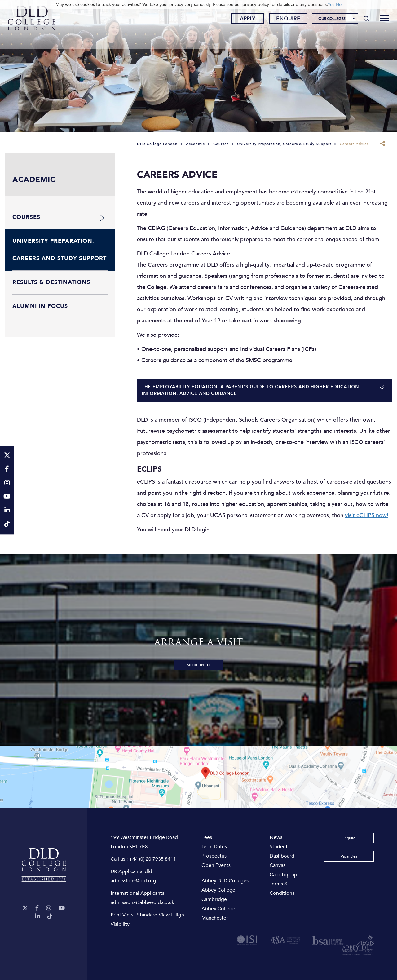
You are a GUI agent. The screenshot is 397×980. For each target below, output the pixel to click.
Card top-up (283, 875)
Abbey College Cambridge (218, 895)
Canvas (278, 865)
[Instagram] (49, 908)
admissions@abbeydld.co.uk (142, 902)
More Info (198, 665)
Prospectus (214, 856)
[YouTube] (62, 908)
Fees (207, 837)
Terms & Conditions (282, 889)
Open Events (216, 865)
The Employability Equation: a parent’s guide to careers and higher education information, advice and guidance (250, 390)
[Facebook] (37, 908)
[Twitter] (25, 908)
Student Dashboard (282, 851)
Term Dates (214, 847)
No (339, 4)
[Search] (362, 19)
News (276, 837)
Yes (331, 4)
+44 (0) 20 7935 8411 (152, 859)
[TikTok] (50, 917)
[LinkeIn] (37, 917)
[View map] (198, 777)
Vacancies (349, 856)
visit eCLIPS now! (367, 515)
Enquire (285, 20)
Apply (244, 20)
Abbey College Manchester (218, 913)
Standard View (153, 915)
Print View (122, 915)
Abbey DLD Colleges (225, 881)
